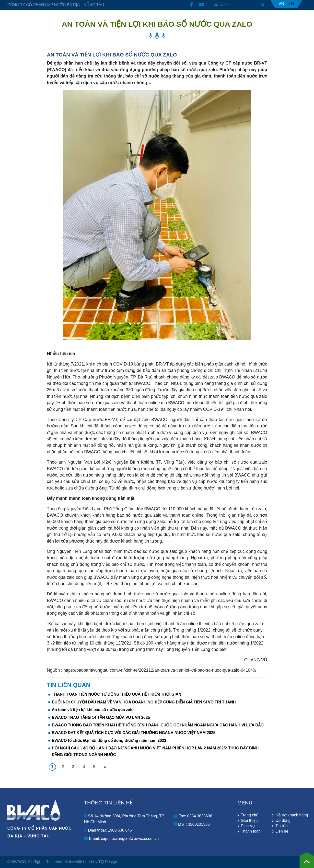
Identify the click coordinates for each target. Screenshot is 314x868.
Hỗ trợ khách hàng (291, 815)
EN (291, 4)
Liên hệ (282, 831)
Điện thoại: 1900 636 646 (108, 830)
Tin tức (281, 826)
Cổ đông (283, 821)
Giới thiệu (249, 821)
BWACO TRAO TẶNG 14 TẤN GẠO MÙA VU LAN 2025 (101, 718)
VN (281, 4)
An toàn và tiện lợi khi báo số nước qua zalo (93, 710)
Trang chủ (250, 815)
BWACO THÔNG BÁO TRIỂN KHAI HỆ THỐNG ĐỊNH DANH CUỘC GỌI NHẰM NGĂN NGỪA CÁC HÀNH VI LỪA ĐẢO (158, 725)
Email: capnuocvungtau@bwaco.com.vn (121, 839)
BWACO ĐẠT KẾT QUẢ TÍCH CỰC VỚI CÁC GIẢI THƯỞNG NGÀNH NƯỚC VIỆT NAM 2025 (134, 733)
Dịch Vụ (248, 826)
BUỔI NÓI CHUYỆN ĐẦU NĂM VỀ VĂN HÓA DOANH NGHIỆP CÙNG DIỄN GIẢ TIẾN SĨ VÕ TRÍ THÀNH (144, 702)
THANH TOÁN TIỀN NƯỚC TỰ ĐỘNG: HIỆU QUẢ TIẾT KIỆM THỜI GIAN (117, 694)
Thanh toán (251, 831)
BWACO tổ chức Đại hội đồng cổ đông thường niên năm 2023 (109, 740)
